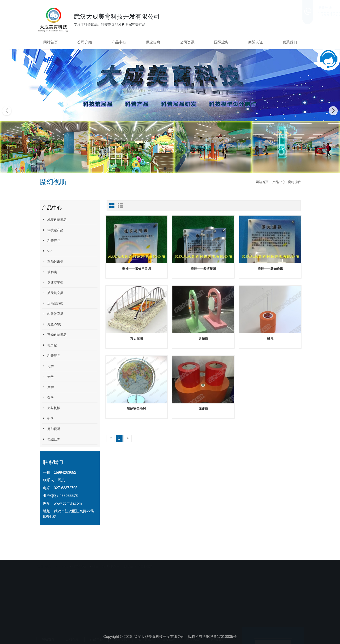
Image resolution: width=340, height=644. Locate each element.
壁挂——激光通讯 (270, 269)
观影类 (49, 272)
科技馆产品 (53, 230)
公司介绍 (85, 42)
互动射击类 (53, 261)
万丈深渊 (136, 339)
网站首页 (51, 42)
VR (47, 251)
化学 (48, 366)
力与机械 (51, 408)
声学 (48, 387)
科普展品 (51, 356)
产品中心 (119, 42)
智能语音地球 (136, 409)
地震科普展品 (54, 220)
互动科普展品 (54, 335)
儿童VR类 (52, 324)
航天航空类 (53, 293)
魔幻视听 (294, 182)
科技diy (114, 565)
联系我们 (290, 42)
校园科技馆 (145, 565)
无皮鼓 (203, 409)
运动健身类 (53, 303)
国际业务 (221, 42)
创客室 (128, 565)
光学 (48, 376)
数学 (48, 397)
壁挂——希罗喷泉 (203, 269)
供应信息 (153, 42)
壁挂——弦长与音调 (136, 269)
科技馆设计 (81, 565)
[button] (165, 169)
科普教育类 (53, 314)
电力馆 (49, 345)
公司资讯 (187, 42)
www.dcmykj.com (68, 503)
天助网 (63, 565)
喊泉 (270, 339)
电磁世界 (51, 439)
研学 (48, 418)
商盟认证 (256, 42)
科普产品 (51, 240)
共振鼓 (203, 339)
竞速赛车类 (53, 282)
